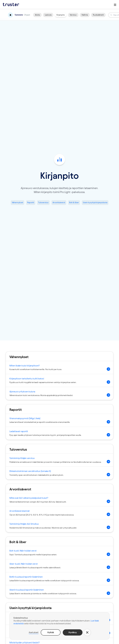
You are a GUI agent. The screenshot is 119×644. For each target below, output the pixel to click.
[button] (87, 632)
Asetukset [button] (34, 632)
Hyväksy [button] (73, 632)
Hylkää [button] (51, 632)
